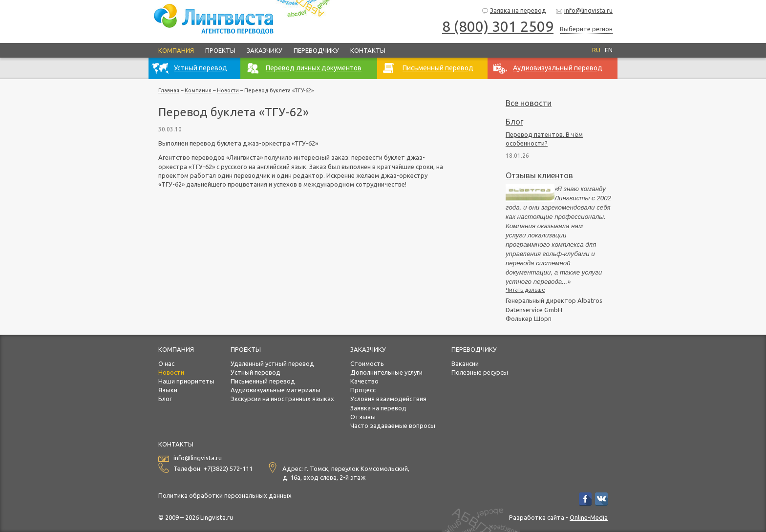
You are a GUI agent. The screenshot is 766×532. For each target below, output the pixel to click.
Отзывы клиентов (539, 175)
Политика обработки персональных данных (225, 495)
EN (609, 50)
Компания (176, 50)
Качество (364, 381)
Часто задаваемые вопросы (393, 426)
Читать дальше (525, 290)
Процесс (363, 390)
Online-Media (589, 517)
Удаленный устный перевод (272, 363)
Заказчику (265, 50)
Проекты (220, 50)
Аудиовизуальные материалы (276, 390)
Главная (169, 90)
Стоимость (367, 363)
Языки (168, 390)
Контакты (368, 50)
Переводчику (316, 50)
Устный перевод (255, 372)
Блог (514, 122)
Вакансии (465, 363)
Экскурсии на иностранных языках (282, 399)
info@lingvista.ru (584, 11)
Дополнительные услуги (386, 372)
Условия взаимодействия (388, 399)
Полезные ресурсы (480, 372)
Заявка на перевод (514, 11)
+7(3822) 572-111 (228, 468)
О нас (166, 363)
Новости (228, 90)
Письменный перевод (263, 381)
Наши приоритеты (186, 381)
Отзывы (363, 417)
